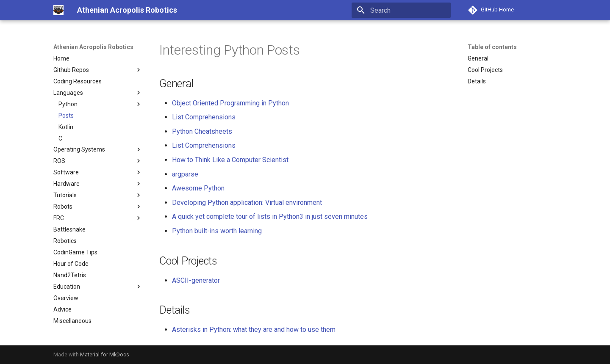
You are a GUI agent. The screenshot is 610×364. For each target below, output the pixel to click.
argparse (185, 174)
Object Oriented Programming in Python (230, 103)
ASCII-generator (196, 280)
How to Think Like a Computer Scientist (230, 160)
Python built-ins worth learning (217, 231)
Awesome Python (198, 188)
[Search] (401, 10)
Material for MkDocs (105, 354)
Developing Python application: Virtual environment (247, 203)
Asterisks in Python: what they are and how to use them (254, 330)
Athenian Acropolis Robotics (93, 47)
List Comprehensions (204, 117)
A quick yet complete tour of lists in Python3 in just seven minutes (270, 216)
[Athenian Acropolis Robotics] (58, 10)
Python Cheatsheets (202, 131)
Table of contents (492, 47)
